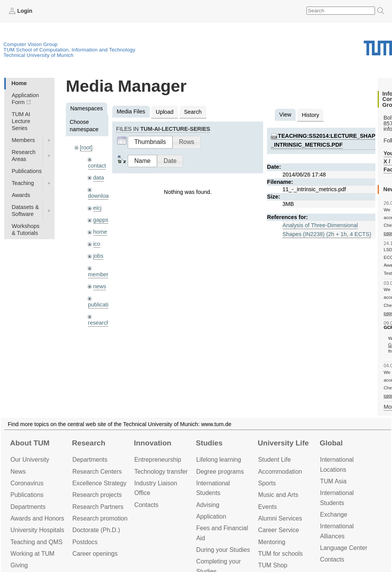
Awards (21, 195)
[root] (86, 147)
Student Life (274, 460)
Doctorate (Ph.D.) (96, 530)
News (18, 472)
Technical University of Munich (39, 55)
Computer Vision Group (31, 44)
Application (211, 516)
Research (89, 443)
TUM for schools (280, 554)
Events (267, 507)
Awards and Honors (37, 518)
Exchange (334, 515)
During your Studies (223, 550)
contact (97, 166)
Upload (165, 112)
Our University (30, 460)
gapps (101, 220)
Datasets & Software (25, 211)
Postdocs (85, 542)
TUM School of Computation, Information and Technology (69, 50)
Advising (208, 505)
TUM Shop (273, 565)
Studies (209, 443)
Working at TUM (33, 554)
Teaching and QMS (37, 542)
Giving (19, 565)
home (100, 232)
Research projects (97, 495)
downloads (101, 196)
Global (331, 443)
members (99, 274)
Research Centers (97, 472)
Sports (267, 483)
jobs (98, 256)
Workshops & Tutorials (26, 229)
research (99, 323)
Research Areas (24, 156)
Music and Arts (278, 495)
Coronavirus (27, 483)
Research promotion (100, 518)
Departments (28, 507)
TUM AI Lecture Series (21, 121)
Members (23, 140)
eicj (98, 208)
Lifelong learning (219, 460)
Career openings (95, 554)
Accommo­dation (280, 472)
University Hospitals (37, 530)
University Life (283, 443)
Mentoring (272, 542)
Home (19, 83)
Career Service (279, 530)
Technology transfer (161, 472)
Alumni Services (280, 518)
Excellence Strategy (99, 483)
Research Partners (98, 507)
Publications (27, 171)
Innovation (153, 443)
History (311, 115)
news (100, 286)
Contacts (146, 505)
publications (103, 305)
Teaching (23, 183)
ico (97, 244)
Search (193, 112)
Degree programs (220, 472)
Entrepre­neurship (158, 460)
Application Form (25, 99)
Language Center (344, 548)
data (99, 178)
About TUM (30, 443)
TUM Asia (333, 481)
